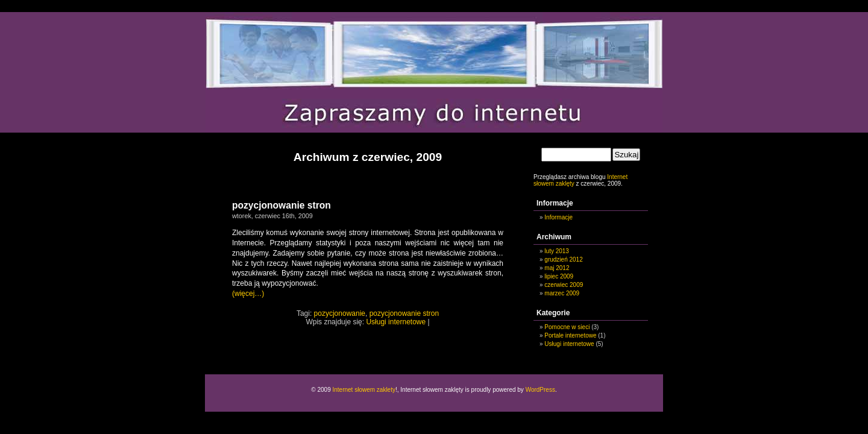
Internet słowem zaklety (364, 390)
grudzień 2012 (563, 259)
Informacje (558, 217)
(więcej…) (248, 294)
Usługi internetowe (396, 322)
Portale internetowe (570, 335)
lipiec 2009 (559, 276)
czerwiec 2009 (564, 285)
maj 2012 (557, 268)
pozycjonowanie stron (281, 205)
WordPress (540, 390)
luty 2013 (557, 251)
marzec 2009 (562, 293)
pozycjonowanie (340, 313)
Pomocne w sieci (567, 327)
